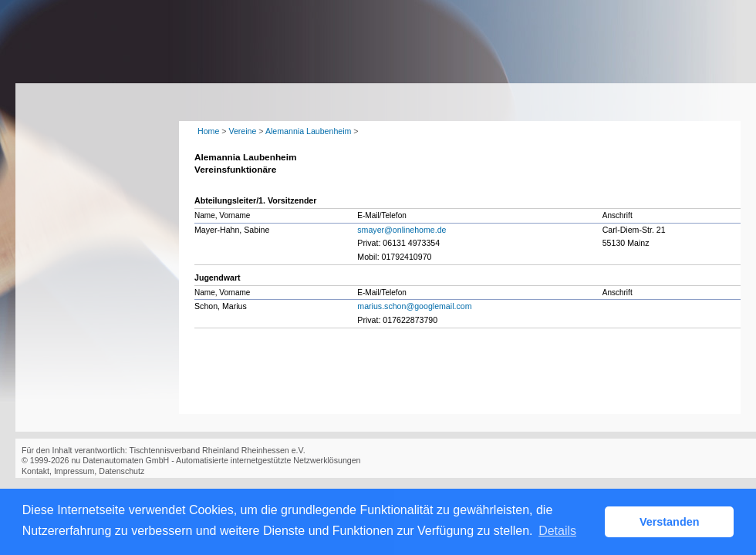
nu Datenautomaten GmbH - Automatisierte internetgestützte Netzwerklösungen (216, 460)
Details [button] (557, 531)
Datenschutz (121, 471)
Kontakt (35, 471)
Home (208, 131)
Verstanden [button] (670, 522)
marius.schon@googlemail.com (414, 306)
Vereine (242, 131)
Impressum (74, 471)
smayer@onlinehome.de (402, 230)
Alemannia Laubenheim (308, 131)
